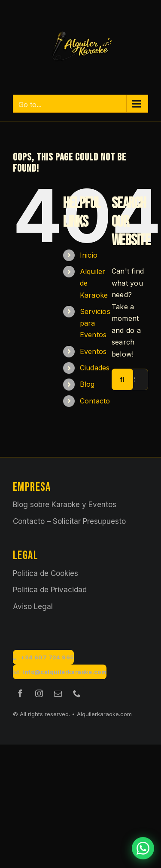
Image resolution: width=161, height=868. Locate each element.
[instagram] (39, 693)
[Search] (122, 379)
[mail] (58, 693)
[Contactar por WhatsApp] (143, 848)
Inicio (89, 255)
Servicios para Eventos (95, 323)
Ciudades (95, 368)
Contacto (95, 401)
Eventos (93, 351)
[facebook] (20, 693)
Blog (87, 384)
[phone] (77, 693)
